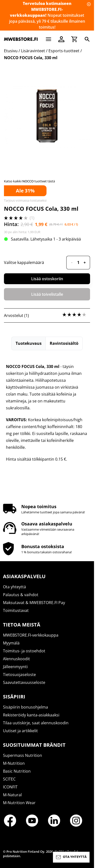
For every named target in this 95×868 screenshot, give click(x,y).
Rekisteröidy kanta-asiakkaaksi (31, 715)
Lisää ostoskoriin (47, 279)
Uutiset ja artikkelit (20, 731)
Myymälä (11, 643)
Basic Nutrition (17, 771)
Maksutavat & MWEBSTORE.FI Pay (34, 603)
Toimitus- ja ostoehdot (24, 651)
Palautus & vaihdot (21, 595)
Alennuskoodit (16, 659)
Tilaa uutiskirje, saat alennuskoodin (36, 723)
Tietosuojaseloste (19, 675)
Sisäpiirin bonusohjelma (25, 707)
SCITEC (9, 779)
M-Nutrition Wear (19, 803)
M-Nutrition (14, 763)
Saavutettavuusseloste (24, 682)
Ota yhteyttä (14, 587)
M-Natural (12, 795)
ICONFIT (10, 787)
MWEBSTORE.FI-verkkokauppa (31, 635)
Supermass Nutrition (23, 755)
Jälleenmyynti (15, 667)
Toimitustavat (16, 610)
